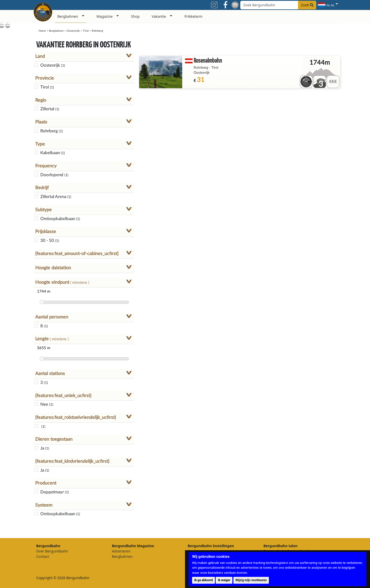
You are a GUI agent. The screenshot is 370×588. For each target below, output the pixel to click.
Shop (135, 16)
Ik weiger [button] (224, 580)
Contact (43, 556)
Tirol (86, 31)
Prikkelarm (193, 16)
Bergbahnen (56, 31)
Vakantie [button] (159, 16)
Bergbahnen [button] (68, 16)
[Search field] (278, 5)
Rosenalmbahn (208, 60)
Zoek (307, 5)
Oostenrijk (73, 31)
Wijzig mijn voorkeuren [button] (251, 580)
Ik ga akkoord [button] (203, 580)
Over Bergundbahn (52, 551)
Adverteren (121, 551)
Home (42, 31)
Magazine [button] (105, 16)
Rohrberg (201, 68)
